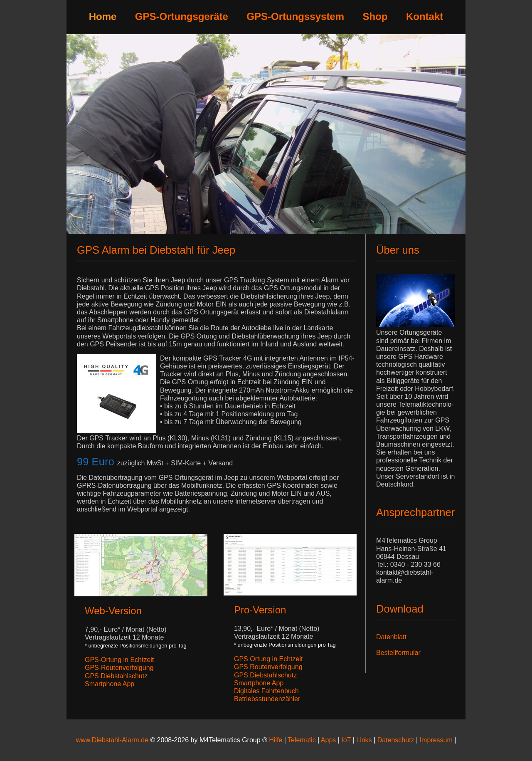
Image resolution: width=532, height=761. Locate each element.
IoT (346, 740)
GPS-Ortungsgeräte (182, 16)
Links (364, 740)
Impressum (437, 740)
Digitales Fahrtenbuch (266, 691)
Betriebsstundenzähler (267, 699)
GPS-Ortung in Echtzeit (119, 660)
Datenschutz (396, 740)
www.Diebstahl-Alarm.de (112, 740)
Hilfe (276, 740)
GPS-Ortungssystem (295, 16)
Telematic (302, 740)
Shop (375, 16)
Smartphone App (110, 684)
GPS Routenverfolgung (268, 667)
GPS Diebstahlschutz (116, 676)
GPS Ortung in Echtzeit (268, 659)
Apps (328, 740)
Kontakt (425, 16)
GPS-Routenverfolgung (119, 668)
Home (103, 16)
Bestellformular (398, 653)
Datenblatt (391, 637)
